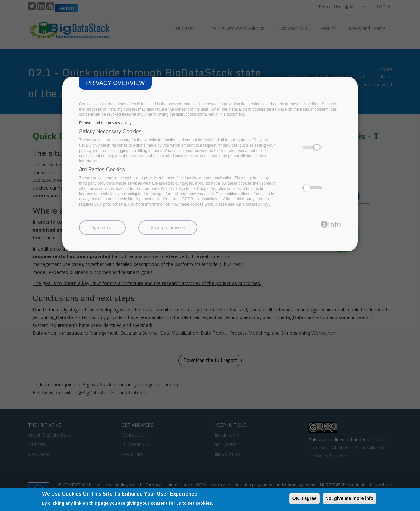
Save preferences (168, 227)
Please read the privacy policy (105, 123)
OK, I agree (304, 498)
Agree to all (102, 227)
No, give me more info (349, 498)
